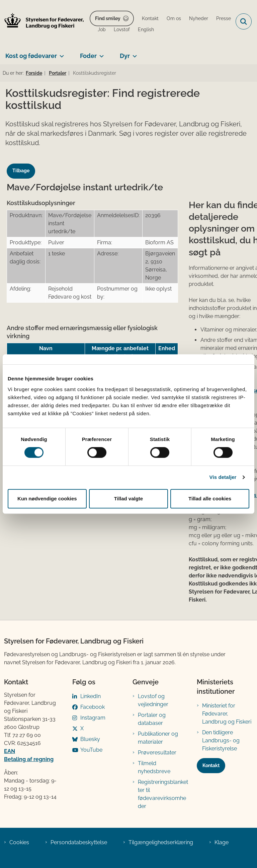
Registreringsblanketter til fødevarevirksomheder (163, 794)
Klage (222, 842)
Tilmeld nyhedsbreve (154, 767)
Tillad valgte (128, 499)
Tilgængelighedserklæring (161, 842)
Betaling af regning (29, 759)
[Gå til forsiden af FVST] (42, 22)
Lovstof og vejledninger (153, 700)
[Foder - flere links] (100, 53)
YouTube (91, 750)
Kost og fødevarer (31, 56)
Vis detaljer (223, 477)
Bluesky (90, 739)
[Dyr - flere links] (133, 53)
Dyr (125, 56)
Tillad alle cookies (210, 499)
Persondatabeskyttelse (79, 842)
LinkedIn (91, 696)
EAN (10, 751)
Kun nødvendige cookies (47, 499)
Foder (88, 56)
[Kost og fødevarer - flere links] (60, 53)
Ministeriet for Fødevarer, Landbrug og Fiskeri (227, 714)
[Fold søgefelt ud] (244, 21)
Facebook (93, 707)
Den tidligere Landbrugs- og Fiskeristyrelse (221, 740)
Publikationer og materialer (158, 738)
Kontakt (211, 765)
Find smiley (108, 18)
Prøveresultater (157, 753)
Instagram (93, 718)
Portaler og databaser (152, 719)
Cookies (19, 842)
